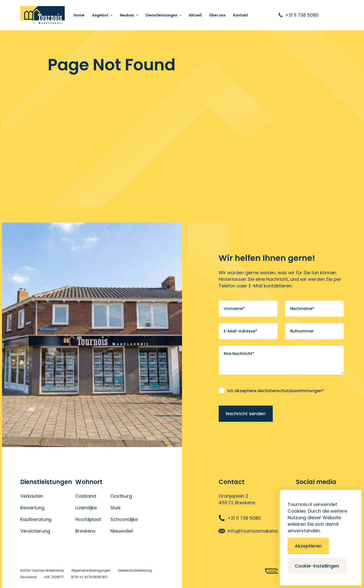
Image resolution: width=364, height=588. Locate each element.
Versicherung (35, 531)
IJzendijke (86, 508)
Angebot (100, 15)
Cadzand (86, 496)
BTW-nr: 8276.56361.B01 (89, 577)
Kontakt (241, 15)
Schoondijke (124, 519)
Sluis (116, 508)
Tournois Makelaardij (48, 570)
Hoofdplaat (88, 519)
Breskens (85, 531)
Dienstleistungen (162, 15)
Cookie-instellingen (317, 566)
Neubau (127, 15)
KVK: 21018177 (54, 577)
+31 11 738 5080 (240, 518)
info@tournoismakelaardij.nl (255, 531)
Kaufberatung (36, 519)
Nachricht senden (246, 414)
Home (79, 15)
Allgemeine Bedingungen (91, 570)
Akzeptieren (308, 546)
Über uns (217, 15)
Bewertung (32, 508)
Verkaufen (32, 496)
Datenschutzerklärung (135, 570)
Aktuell (195, 15)
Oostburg (121, 496)
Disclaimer (28, 577)
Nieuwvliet (122, 531)
